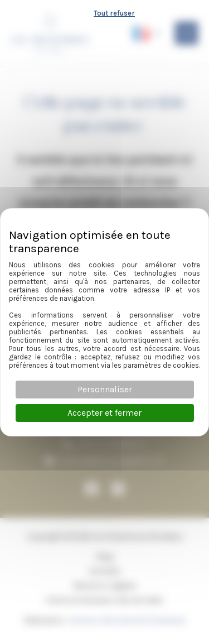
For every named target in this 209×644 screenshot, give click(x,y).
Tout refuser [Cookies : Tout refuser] (114, 13)
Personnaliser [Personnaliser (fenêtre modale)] (105, 389)
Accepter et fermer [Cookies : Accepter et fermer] (104, 413)
